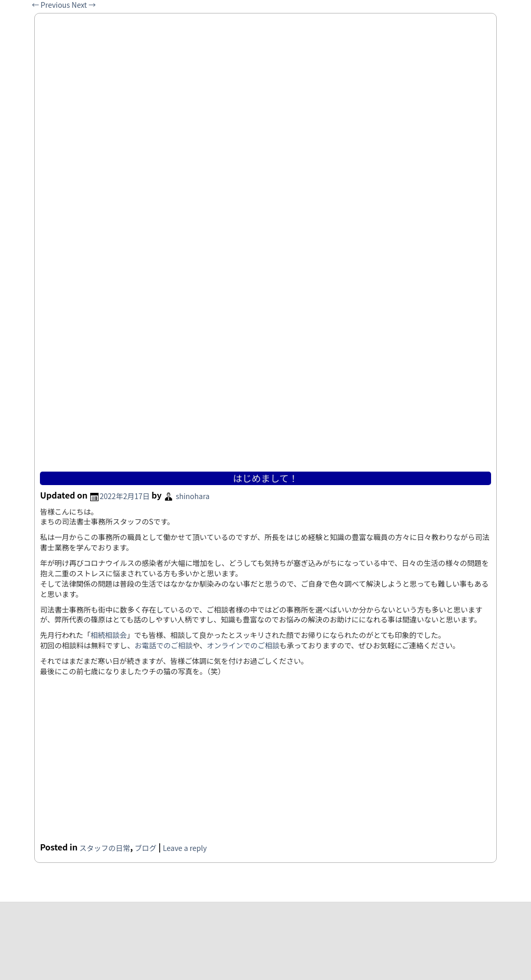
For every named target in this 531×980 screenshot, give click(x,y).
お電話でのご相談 (163, 645)
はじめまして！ (265, 478)
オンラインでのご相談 (243, 645)
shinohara (193, 496)
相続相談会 (109, 635)
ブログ (146, 848)
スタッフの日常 (105, 848)
